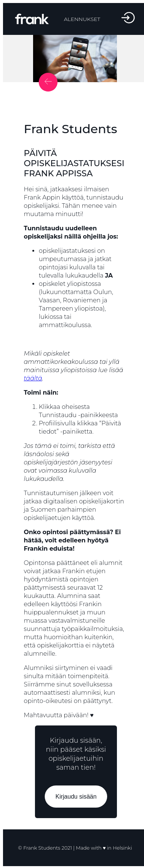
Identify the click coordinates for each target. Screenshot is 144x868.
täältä (33, 378)
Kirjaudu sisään (76, 797)
